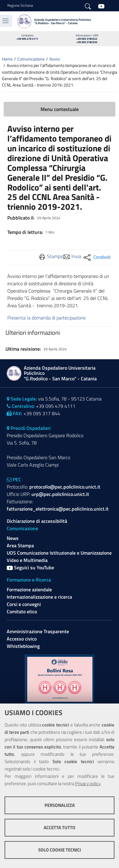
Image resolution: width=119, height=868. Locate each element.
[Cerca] (88, 6)
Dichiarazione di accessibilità (37, 521)
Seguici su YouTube (30, 567)
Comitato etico (22, 611)
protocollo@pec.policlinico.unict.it (65, 487)
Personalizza (60, 805)
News (13, 538)
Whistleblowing (23, 646)
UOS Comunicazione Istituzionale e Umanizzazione (59, 553)
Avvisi (55, 59)
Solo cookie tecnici (60, 850)
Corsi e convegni (24, 604)
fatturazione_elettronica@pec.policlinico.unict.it (58, 509)
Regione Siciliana (20, 6)
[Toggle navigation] (5, 21)
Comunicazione (31, 59)
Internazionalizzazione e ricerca (39, 597)
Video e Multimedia (27, 560)
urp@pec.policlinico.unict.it (60, 494)
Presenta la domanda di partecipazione (47, 318)
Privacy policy (88, 783)
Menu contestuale (60, 109)
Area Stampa (20, 545)
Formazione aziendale (29, 589)
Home (7, 59)
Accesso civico (22, 639)
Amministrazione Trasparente (38, 631)
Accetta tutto (60, 827)
